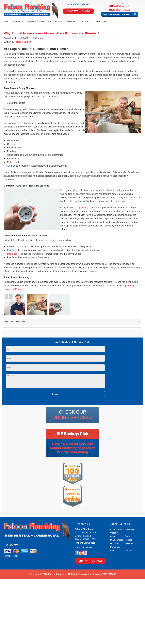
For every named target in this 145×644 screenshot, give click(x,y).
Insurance (12, 254)
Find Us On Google (85, 543)
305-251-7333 (120, 6)
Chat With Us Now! (78, 11)
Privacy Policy (11, 556)
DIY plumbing (82, 208)
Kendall (129, 540)
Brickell (128, 550)
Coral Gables (117, 529)
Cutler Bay (130, 529)
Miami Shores (117, 540)
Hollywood (115, 543)
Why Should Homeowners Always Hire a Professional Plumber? (52, 33)
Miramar (129, 543)
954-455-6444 (120, 10)
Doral (128, 536)
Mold (10, 162)
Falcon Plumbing (23, 42)
